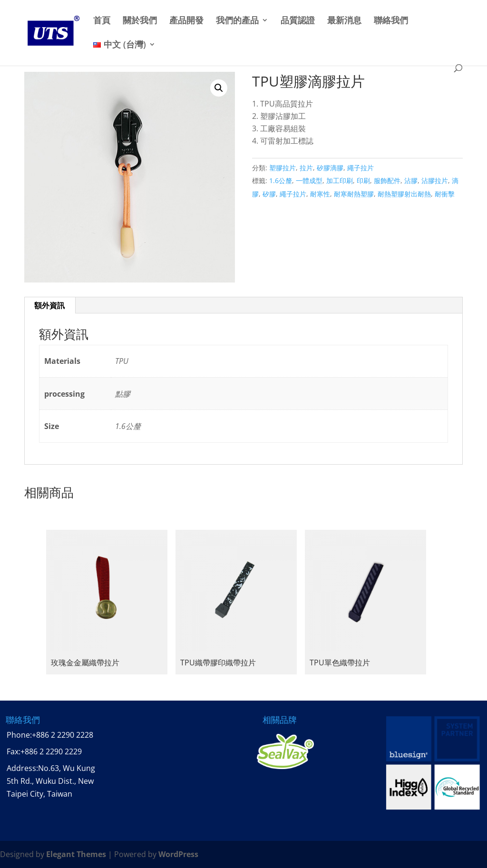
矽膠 (269, 194)
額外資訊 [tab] (49, 305)
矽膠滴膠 (330, 168)
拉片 (306, 168)
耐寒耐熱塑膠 (354, 194)
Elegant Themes (76, 854)
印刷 (363, 180)
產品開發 (186, 21)
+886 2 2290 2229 (51, 751)
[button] (219, 88)
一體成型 (309, 180)
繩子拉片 (360, 168)
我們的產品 (237, 21)
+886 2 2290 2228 (63, 735)
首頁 (102, 21)
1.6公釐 (281, 180)
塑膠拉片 (282, 168)
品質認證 (298, 21)
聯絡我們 (391, 21)
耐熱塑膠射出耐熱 (404, 194)
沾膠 (411, 180)
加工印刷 (340, 180)
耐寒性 (320, 194)
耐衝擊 (445, 194)
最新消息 (344, 21)
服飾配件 (387, 180)
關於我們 (140, 21)
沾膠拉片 (435, 180)
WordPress (178, 854)
